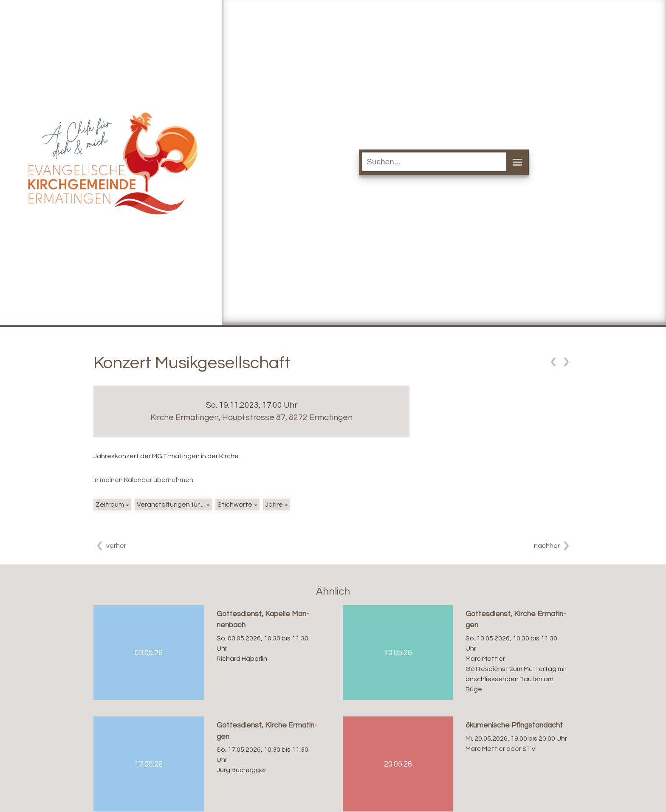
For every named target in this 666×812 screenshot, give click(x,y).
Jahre (274, 505)
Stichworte (235, 505)
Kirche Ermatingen (251, 417)
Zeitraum (110, 505)
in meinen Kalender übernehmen (143, 480)
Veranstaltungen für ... (171, 505)
